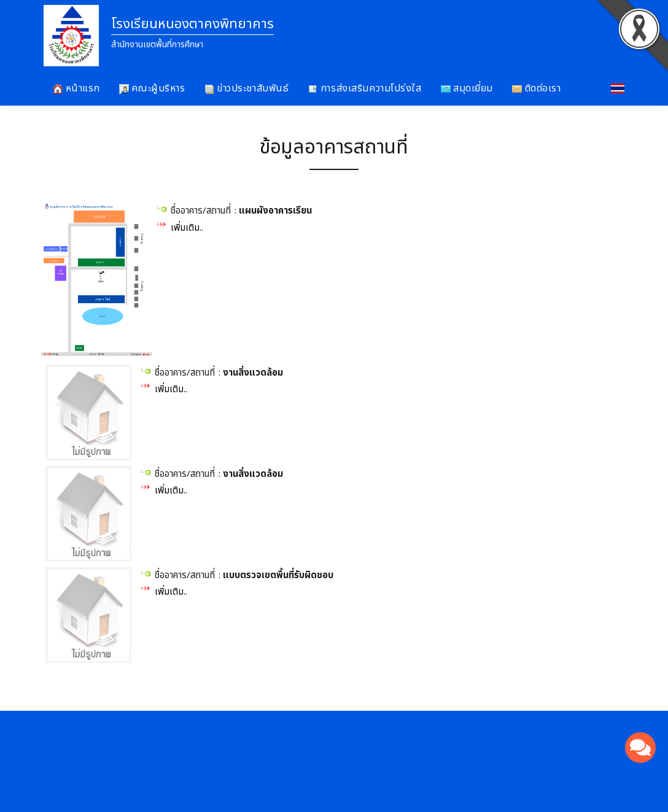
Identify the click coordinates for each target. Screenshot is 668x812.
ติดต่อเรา (536, 88)
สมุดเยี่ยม (467, 88)
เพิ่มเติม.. (187, 228)
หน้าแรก (76, 88)
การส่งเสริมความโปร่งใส (364, 88)
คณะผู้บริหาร (152, 88)
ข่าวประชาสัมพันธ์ (247, 88)
